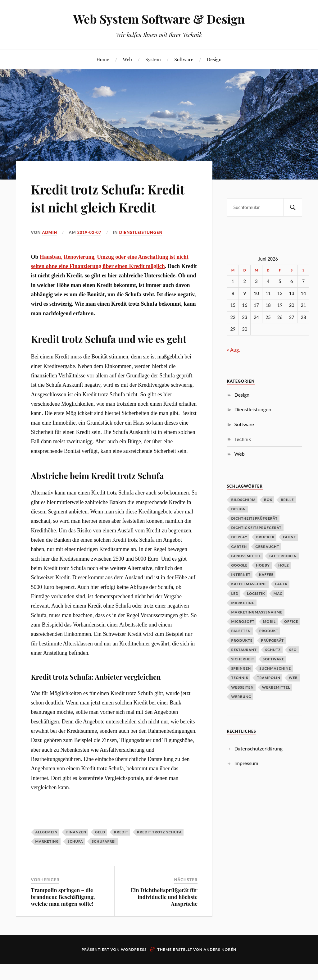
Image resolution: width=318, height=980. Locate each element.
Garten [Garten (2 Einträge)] (239, 547)
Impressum (246, 763)
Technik (243, 439)
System (153, 59)
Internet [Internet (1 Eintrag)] (241, 574)
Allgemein (47, 850)
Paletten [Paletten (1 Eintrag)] (241, 631)
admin (50, 250)
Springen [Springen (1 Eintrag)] (241, 668)
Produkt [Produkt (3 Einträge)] (269, 631)
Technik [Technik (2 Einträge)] (240, 678)
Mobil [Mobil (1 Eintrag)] (269, 621)
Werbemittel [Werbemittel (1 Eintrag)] (276, 687)
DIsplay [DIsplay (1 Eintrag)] (239, 537)
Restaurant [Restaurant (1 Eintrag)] (244, 650)
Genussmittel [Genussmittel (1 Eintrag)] (246, 556)
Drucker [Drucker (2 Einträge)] (265, 537)
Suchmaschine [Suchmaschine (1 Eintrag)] (275, 668)
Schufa (75, 859)
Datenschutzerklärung (258, 748)
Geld (100, 850)
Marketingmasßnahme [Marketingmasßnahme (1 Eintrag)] (257, 612)
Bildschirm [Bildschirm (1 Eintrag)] (243, 500)
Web (127, 59)
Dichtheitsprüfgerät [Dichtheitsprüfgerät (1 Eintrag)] (254, 518)
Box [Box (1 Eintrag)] (268, 500)
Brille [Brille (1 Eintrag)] (287, 500)
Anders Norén (220, 967)
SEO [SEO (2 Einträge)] (293, 650)
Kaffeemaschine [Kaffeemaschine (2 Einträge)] (249, 584)
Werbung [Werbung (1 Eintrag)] (241, 697)
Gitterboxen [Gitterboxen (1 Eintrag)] (283, 556)
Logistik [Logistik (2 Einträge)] (256, 593)
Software (184, 59)
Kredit (121, 850)
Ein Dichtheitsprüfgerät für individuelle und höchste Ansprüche (164, 915)
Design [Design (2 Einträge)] (238, 509)
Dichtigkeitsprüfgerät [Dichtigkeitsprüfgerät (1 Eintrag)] (256, 528)
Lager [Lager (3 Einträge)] (281, 584)
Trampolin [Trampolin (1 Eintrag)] (269, 678)
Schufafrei (104, 859)
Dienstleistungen (141, 250)
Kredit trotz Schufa (159, 850)
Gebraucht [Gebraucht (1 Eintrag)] (267, 547)
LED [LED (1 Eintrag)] (235, 593)
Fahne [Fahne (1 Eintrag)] (289, 537)
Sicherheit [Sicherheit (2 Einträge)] (243, 659)
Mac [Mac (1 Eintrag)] (278, 593)
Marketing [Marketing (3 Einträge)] (243, 603)
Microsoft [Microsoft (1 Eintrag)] (243, 621)
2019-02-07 (90, 250)
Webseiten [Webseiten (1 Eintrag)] (242, 687)
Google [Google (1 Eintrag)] (239, 565)
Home (103, 59)
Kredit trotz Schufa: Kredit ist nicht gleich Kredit (99, 207)
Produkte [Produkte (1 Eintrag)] (242, 640)
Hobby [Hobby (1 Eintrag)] (263, 565)
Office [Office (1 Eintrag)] (291, 621)
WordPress (134, 967)
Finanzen (76, 850)
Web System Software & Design (159, 19)
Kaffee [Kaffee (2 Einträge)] (266, 574)
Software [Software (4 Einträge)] (273, 659)
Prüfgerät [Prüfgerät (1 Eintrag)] (273, 640)
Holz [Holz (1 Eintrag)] (284, 565)
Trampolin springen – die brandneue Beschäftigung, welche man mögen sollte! (63, 915)
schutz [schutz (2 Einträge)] (273, 650)
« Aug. (233, 350)
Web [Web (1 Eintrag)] (293, 678)
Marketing (47, 859)
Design (214, 59)
